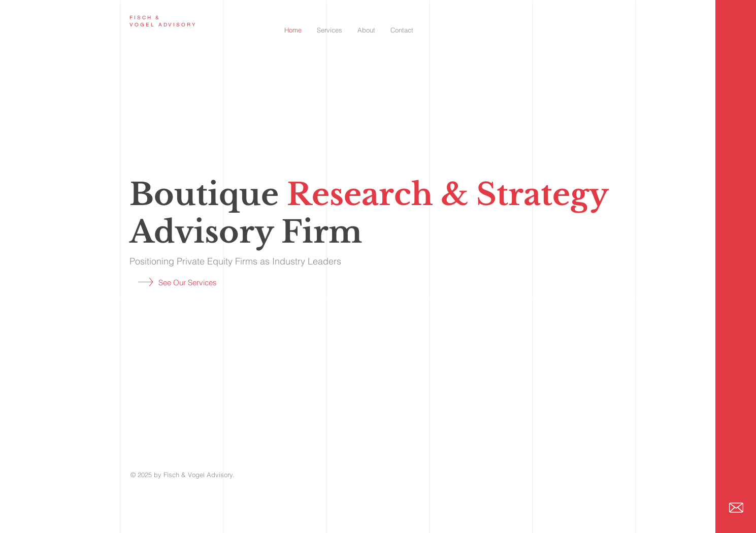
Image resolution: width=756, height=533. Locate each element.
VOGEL (142, 25)
